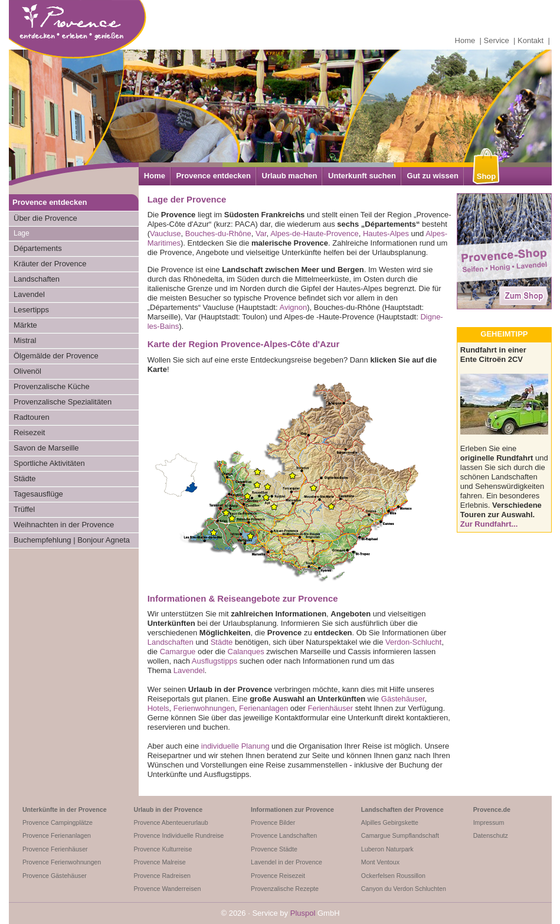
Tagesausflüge (38, 494)
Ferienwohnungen (204, 708)
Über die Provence (45, 218)
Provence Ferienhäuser (55, 849)
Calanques (246, 652)
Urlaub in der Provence (168, 809)
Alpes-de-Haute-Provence (315, 234)
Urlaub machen (290, 176)
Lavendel (29, 294)
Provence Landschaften (284, 835)
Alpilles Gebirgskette (390, 822)
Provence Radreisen (162, 876)
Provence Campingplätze (58, 822)
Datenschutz (491, 835)
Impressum (489, 822)
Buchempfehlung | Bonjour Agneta (72, 540)
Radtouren (32, 417)
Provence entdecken (214, 176)
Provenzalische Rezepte (285, 889)
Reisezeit (29, 432)
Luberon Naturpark (387, 849)
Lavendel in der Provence (286, 862)
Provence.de (492, 809)
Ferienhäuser (330, 708)
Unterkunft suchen (362, 176)
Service (497, 40)
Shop (487, 176)
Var (261, 234)
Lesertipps (31, 310)
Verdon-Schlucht (413, 642)
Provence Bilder (273, 822)
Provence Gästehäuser (55, 876)
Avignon (293, 307)
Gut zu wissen (433, 176)
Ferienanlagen (263, 708)
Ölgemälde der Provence (56, 356)
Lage (22, 233)
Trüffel (24, 509)
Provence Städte (274, 849)
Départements (38, 248)
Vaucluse (166, 234)
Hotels (158, 708)
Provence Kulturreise (163, 849)
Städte (25, 479)
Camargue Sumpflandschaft (400, 835)
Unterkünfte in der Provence (65, 809)
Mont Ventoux (380, 862)
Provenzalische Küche (52, 386)
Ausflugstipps (214, 661)
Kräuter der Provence (50, 264)
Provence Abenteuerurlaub (171, 822)
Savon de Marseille (46, 448)
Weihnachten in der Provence (64, 525)
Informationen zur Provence (292, 809)
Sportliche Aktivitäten (49, 463)
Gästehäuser (403, 699)
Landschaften (37, 279)
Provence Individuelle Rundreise (179, 835)
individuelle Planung (235, 746)
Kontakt (530, 40)
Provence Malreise (159, 862)
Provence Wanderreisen (167, 889)
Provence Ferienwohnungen (62, 862)
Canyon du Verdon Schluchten (404, 889)
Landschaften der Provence (402, 809)
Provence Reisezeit (278, 876)
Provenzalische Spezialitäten (63, 402)
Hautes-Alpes (386, 234)
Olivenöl (27, 371)
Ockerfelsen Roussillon (393, 876)
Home (465, 40)
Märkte (25, 325)
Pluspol (303, 913)
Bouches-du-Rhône (218, 234)
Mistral (25, 340)
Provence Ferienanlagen (57, 835)
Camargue (178, 652)
